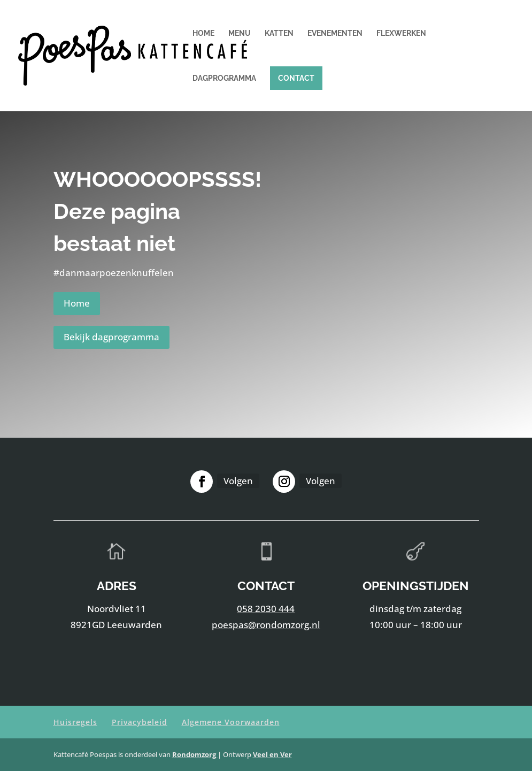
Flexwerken (401, 33)
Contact (296, 78)
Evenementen (335, 33)
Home (203, 33)
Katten (279, 33)
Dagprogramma (224, 78)
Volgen (238, 481)
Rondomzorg (195, 754)
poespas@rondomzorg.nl (266, 625)
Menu (240, 33)
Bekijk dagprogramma (111, 337)
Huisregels (75, 722)
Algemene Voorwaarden (231, 722)
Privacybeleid (140, 722)
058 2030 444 (266, 609)
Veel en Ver (272, 754)
